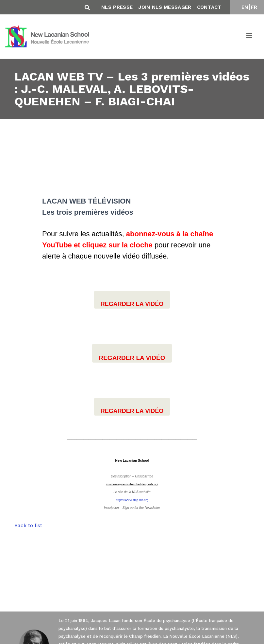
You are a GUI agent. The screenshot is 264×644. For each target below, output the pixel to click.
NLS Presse (117, 7)
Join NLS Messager (165, 7)
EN (245, 7)
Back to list (28, 525)
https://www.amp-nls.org (132, 500)
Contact (209, 7)
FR (254, 7)
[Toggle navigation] (250, 37)
